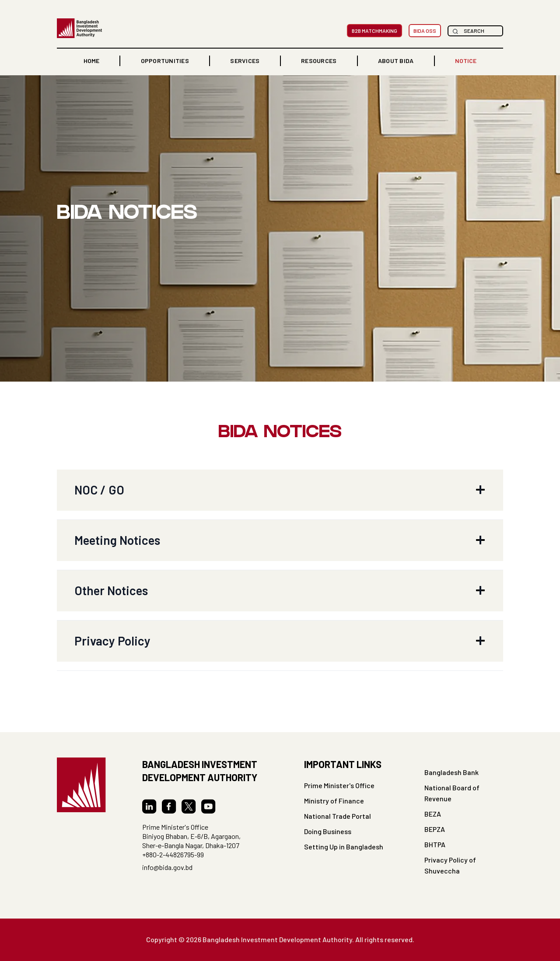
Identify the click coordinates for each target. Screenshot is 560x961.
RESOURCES (319, 61)
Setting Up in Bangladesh (344, 847)
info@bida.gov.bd (167, 867)
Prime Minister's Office (339, 785)
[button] (165, 61)
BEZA (433, 814)
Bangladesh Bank (451, 772)
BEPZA (435, 829)
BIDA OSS (425, 31)
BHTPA (435, 844)
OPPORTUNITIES (165, 61)
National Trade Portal (338, 816)
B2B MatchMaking (374, 31)
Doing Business (328, 831)
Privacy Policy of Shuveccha (450, 865)
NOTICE (466, 61)
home (91, 61)
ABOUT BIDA (396, 61)
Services (245, 61)
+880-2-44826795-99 (173, 854)
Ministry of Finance (334, 801)
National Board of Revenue (452, 793)
